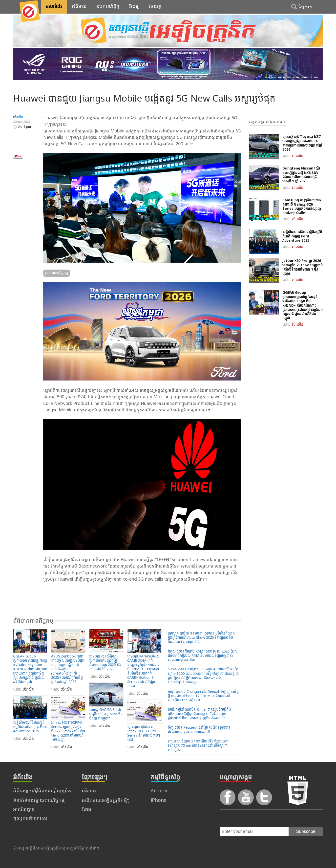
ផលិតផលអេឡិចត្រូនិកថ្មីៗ (106, 801)
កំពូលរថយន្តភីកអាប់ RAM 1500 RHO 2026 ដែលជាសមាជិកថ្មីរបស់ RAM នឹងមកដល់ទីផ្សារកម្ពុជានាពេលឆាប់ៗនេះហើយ (203, 656)
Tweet (19, 147)
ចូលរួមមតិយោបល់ (30, 819)
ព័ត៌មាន (79, 7)
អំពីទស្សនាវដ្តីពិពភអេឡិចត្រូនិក (42, 791)
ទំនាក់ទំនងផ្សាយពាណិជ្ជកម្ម (39, 801)
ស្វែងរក (305, 7)
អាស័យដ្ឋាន (24, 810)
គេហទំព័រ (54, 7)
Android (160, 791)
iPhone (159, 801)
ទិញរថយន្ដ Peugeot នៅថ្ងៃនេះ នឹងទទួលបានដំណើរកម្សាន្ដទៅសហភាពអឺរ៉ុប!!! (199, 730)
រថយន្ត (155, 7)
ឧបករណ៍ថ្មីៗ (108, 7)
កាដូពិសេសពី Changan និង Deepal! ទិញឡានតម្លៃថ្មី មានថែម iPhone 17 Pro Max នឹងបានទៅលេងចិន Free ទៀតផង (203, 696)
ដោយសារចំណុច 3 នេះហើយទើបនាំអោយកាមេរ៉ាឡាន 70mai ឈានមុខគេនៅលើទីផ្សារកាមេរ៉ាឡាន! (198, 746)
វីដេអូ (134, 7)
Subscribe (306, 831)
